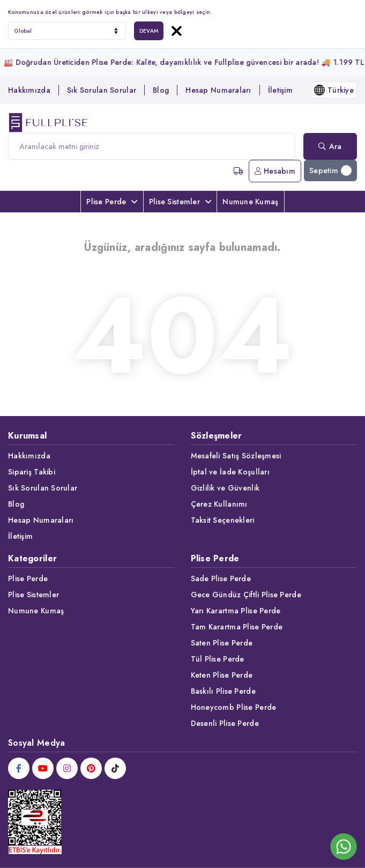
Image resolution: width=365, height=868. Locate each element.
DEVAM (149, 31)
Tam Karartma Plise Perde (237, 627)
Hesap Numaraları (218, 90)
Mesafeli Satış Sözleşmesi (236, 456)
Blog (161, 90)
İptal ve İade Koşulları (230, 472)
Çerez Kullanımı (219, 504)
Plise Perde (112, 202)
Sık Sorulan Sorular (102, 90)
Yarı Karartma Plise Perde (236, 611)
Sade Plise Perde (221, 578)
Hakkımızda (29, 90)
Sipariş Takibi (32, 472)
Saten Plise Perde (222, 643)
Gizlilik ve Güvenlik (225, 488)
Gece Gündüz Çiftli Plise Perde (246, 595)
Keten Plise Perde (222, 675)
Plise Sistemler (180, 202)
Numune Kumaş (250, 202)
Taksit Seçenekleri (223, 520)
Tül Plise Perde (218, 659)
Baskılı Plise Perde (223, 691)
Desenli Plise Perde (225, 723)
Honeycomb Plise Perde (234, 707)
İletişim (280, 90)
